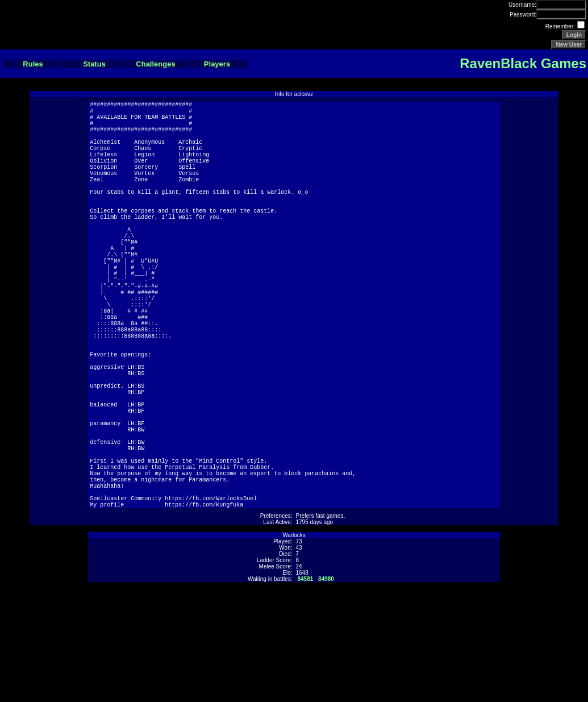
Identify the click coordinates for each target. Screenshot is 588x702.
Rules (33, 64)
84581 (306, 690)
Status (94, 64)
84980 (326, 690)
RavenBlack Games (523, 63)
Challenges (155, 64)
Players (217, 64)
